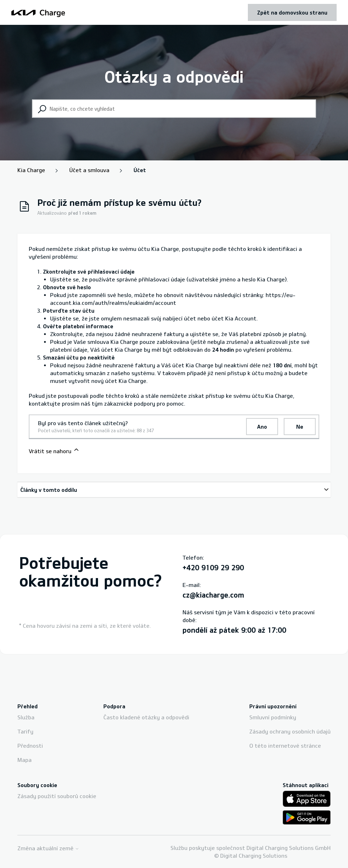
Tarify (25, 731)
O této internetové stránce (285, 746)
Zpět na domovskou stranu (292, 12)
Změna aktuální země (48, 848)
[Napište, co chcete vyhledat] (174, 109)
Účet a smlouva (89, 170)
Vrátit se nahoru (54, 450)
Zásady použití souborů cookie (57, 796)
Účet (140, 170)
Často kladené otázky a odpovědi (146, 717)
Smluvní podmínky (273, 717)
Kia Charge (31, 170)
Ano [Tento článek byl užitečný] (262, 427)
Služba (26, 717)
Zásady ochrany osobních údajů (290, 731)
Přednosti (30, 746)
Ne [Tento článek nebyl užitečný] (300, 427)
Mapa (25, 760)
